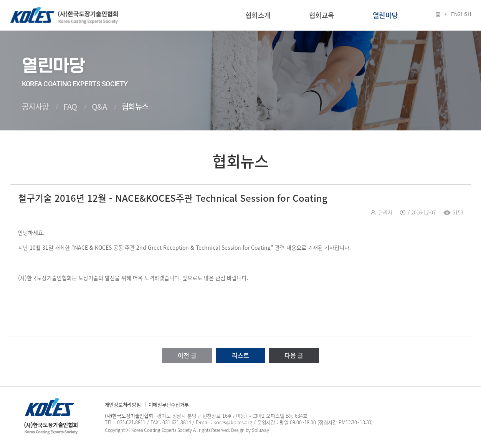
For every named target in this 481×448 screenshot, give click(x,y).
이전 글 (187, 355)
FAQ (70, 106)
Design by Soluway (250, 430)
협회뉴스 (135, 106)
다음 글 (294, 355)
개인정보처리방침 (123, 404)
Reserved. (221, 430)
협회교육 (322, 15)
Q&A (99, 106)
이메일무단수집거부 (169, 404)
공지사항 (35, 106)
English (461, 14)
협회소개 (258, 15)
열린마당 (385, 15)
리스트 (241, 355)
